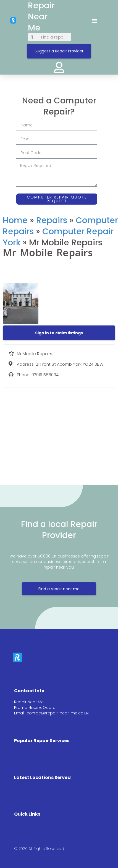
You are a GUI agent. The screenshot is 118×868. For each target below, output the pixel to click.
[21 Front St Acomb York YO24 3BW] (59, 432)
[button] (95, 20)
